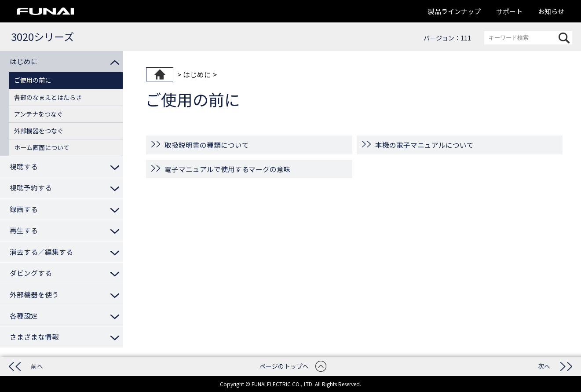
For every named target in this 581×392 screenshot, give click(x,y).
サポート (509, 11)
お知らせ (551, 11)
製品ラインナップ (454, 11)
